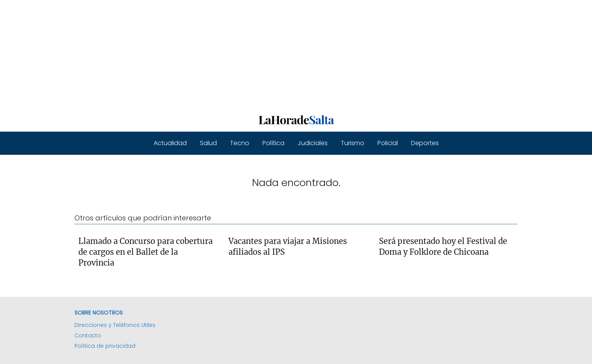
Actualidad (170, 143)
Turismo (353, 143)
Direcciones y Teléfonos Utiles (115, 325)
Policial (388, 143)
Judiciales (313, 143)
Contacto (88, 335)
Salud (208, 143)
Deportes (425, 143)
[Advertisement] (232, 54)
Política (273, 143)
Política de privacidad (105, 346)
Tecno (240, 143)
